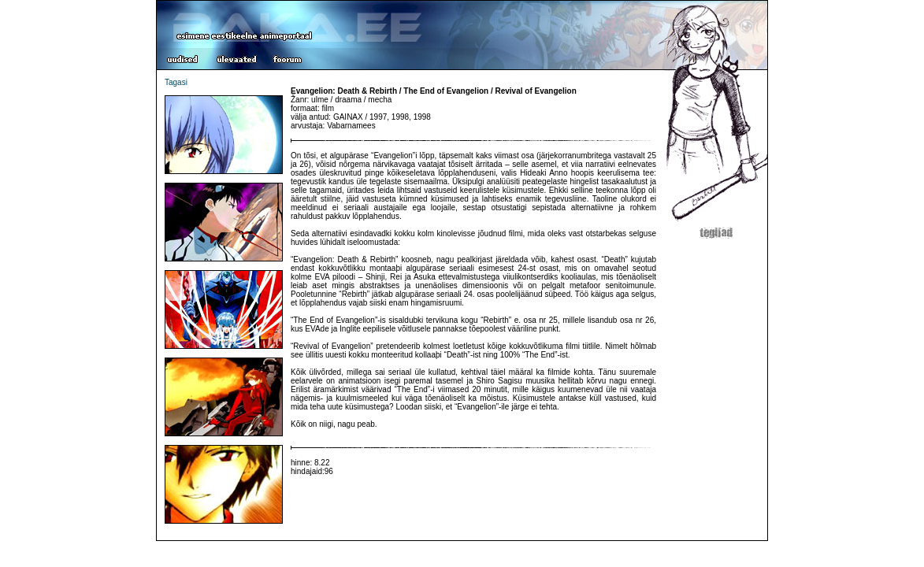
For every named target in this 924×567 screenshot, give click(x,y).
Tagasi (176, 82)
